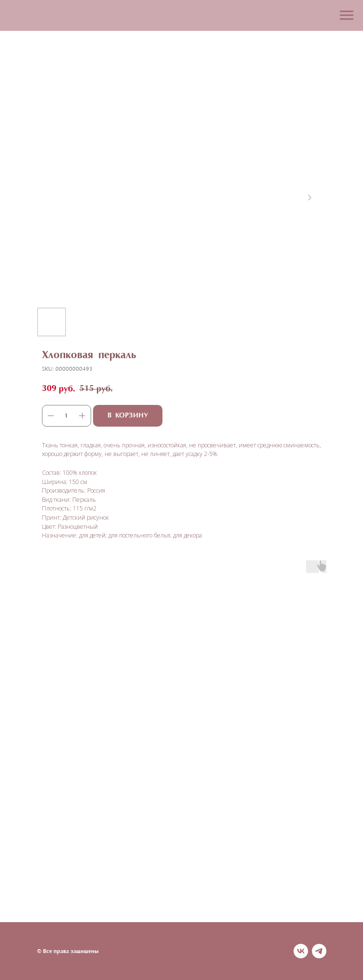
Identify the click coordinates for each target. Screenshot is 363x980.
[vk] (301, 951)
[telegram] (319, 951)
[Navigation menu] (347, 15)
